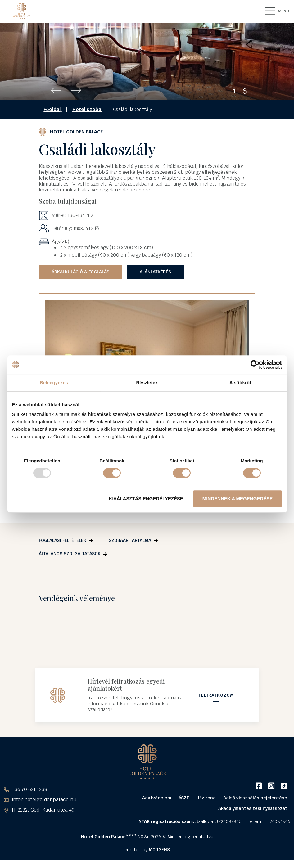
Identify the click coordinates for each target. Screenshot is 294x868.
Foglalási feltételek (63, 546)
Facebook (258, 794)
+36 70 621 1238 (29, 798)
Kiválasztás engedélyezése (146, 499)
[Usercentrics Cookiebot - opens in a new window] (255, 365)
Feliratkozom (216, 703)
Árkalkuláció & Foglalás (80, 278)
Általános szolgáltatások (70, 560)
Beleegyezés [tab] (54, 382)
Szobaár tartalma (130, 546)
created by (147, 858)
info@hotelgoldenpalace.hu (44, 808)
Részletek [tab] (147, 382)
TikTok (284, 794)
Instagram (271, 794)
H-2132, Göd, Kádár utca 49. (44, 819)
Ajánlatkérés (155, 278)
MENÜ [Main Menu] (276, 11)
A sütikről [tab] (240, 382)
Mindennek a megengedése (237, 499)
